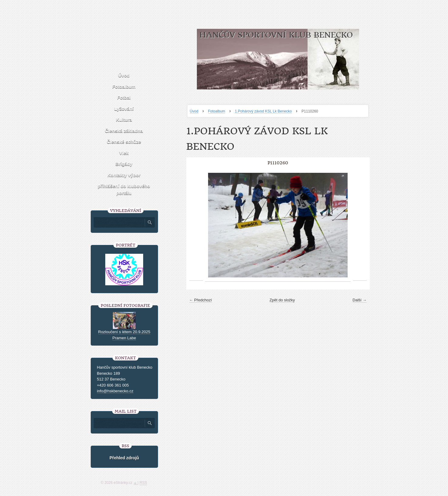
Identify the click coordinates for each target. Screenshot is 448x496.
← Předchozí (201, 300)
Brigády (124, 164)
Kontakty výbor (124, 175)
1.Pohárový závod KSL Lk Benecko (263, 111)
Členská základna (124, 131)
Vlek (124, 153)
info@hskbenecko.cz (115, 391)
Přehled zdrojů (124, 458)
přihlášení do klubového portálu (124, 189)
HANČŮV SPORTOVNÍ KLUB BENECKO (276, 35)
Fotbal (124, 97)
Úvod (194, 111)
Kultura (124, 120)
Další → (359, 300)
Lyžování (124, 109)
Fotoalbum (217, 111)
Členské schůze (124, 142)
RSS (143, 483)
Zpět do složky (282, 300)
